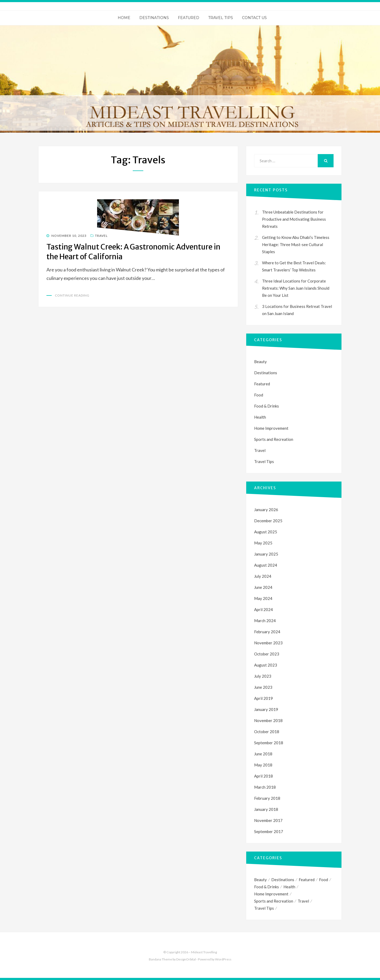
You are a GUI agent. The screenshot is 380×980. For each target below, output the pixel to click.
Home (124, 18)
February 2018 (267, 798)
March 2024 (265, 621)
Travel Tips (221, 18)
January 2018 (266, 809)
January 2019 (266, 709)
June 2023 (263, 687)
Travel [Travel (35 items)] (303, 901)
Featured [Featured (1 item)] (307, 880)
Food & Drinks (267, 406)
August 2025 (266, 532)
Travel (101, 236)
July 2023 (263, 676)
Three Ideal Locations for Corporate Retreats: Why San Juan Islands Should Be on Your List (296, 288)
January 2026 (266, 510)
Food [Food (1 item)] (324, 880)
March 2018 (265, 787)
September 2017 (269, 831)
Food (259, 395)
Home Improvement (271, 428)
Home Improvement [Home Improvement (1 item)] (271, 894)
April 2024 (263, 609)
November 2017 (268, 820)
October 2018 (267, 732)
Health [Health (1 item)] (289, 887)
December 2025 (268, 521)
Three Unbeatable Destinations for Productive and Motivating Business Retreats (294, 219)
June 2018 (263, 754)
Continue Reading (72, 295)
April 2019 (263, 698)
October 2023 (267, 654)
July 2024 (263, 576)
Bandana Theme (160, 959)
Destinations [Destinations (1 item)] (283, 880)
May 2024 (263, 598)
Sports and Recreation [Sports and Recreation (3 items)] (274, 901)
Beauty (260, 362)
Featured (189, 18)
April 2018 (263, 776)
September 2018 (269, 743)
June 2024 (263, 587)
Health (260, 417)
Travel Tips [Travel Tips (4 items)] (264, 908)
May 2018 (263, 765)
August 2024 (266, 565)
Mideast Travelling (204, 952)
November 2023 (268, 643)
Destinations (154, 18)
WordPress (223, 959)
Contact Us (254, 18)
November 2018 (268, 720)
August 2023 (266, 665)
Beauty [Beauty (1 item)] (260, 880)
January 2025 (266, 554)
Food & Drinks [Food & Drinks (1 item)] (267, 887)
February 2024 (267, 632)
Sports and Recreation (274, 439)
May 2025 (263, 543)
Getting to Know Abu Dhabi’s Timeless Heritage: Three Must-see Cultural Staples (296, 244)
